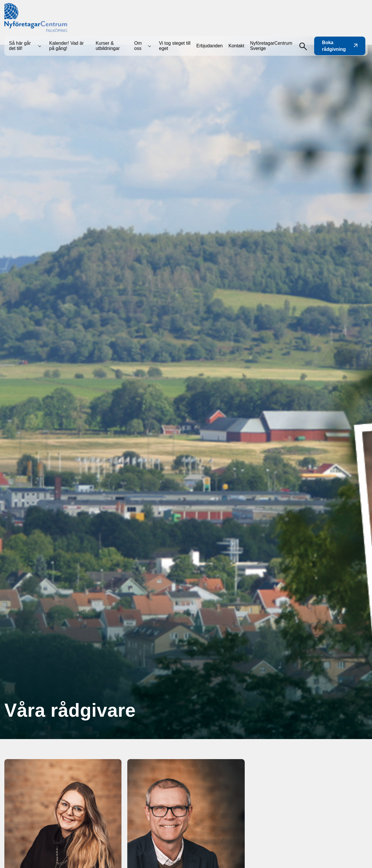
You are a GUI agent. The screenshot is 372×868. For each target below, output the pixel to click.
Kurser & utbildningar (108, 46)
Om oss (138, 46)
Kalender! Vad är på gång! (66, 46)
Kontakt (236, 46)
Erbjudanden (210, 46)
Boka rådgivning (340, 46)
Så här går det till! (20, 46)
